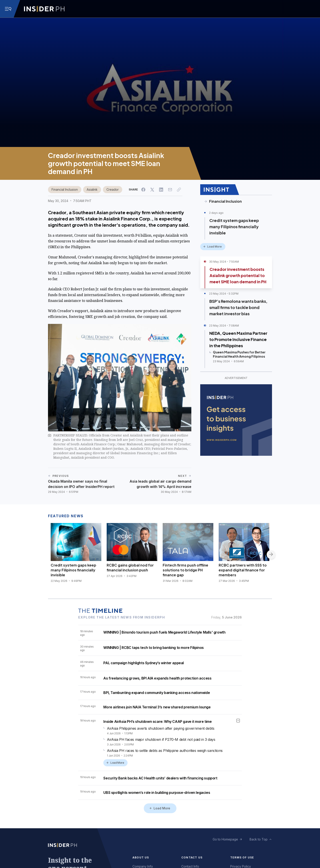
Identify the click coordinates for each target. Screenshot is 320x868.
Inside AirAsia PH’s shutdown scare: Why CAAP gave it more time (157, 721)
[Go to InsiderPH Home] (44, 9)
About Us (141, 857)
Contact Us (192, 857)
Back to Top (259, 839)
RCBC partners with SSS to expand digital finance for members (243, 570)
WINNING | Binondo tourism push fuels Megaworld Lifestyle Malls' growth (164, 632)
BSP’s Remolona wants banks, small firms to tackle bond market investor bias (238, 307)
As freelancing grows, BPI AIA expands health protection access (157, 678)
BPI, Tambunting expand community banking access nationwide (157, 693)
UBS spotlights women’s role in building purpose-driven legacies (157, 793)
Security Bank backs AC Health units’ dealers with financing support (160, 778)
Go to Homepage (225, 839)
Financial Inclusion (65, 189)
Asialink (92, 189)
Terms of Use (242, 857)
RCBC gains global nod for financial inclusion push (130, 568)
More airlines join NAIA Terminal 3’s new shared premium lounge (157, 707)
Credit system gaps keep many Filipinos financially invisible (234, 227)
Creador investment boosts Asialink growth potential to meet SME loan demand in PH (238, 275)
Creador (113, 189)
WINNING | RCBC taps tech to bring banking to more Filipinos (153, 648)
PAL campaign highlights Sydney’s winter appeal (144, 663)
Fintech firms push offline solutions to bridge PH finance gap (185, 570)
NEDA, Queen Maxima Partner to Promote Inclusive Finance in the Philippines (238, 339)
